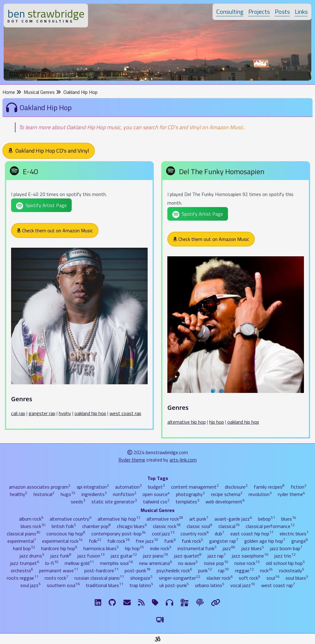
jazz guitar (124, 556)
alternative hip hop (187, 422)
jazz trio (285, 556)
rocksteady (292, 570)
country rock (195, 534)
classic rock (167, 526)
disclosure (236, 487)
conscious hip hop (66, 534)
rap (223, 570)
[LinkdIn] (98, 602)
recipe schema (227, 494)
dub (219, 534)
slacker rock (219, 578)
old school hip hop (285, 563)
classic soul (199, 526)
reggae (244, 570)
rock (266, 570)
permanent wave (59, 570)
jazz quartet (188, 556)
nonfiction (125, 494)
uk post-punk (174, 585)
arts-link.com (183, 460)
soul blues (297, 578)
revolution (260, 494)
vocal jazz (243, 585)
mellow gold (79, 563)
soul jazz (30, 585)
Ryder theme (132, 460)
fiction (299, 487)
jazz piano (156, 556)
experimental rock (62, 541)
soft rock (249, 578)
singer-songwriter (179, 578)
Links (301, 12)
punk (205, 570)
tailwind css (156, 502)
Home (12, 92)
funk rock (192, 541)
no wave (188, 563)
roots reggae (23, 578)
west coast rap (125, 413)
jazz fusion (91, 556)
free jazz (147, 541)
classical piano (24, 534)
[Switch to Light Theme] (160, 620)
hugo (68, 494)
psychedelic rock (174, 570)
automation (128, 487)
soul (273, 578)
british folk (64, 526)
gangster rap (42, 413)
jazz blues (253, 548)
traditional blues (105, 585)
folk (95, 541)
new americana (156, 563)
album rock (31, 519)
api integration (93, 487)
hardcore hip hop (59, 548)
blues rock (33, 526)
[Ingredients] (185, 602)
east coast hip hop (252, 534)
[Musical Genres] (169, 602)
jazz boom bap (286, 548)
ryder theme (291, 494)
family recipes (269, 487)
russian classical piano (99, 578)
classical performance (270, 526)
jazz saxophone (250, 556)
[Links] (216, 602)
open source (156, 494)
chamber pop (96, 526)
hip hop (217, 422)
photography (190, 494)
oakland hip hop (90, 413)
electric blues (294, 534)
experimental (22, 541)
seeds (78, 502)
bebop (267, 519)
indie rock (161, 548)
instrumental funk (197, 548)
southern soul (63, 585)
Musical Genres (42, 92)
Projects (259, 12)
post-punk (138, 570)
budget (156, 487)
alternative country (70, 519)
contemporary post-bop (119, 534)
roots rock (56, 578)
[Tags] (155, 602)
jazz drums (32, 556)
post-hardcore (101, 570)
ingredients (94, 494)
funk (170, 541)
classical (229, 526)
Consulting (230, 12)
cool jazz (163, 534)
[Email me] (127, 602)
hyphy (65, 413)
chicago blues (132, 526)
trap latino (141, 585)
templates (187, 502)
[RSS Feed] (141, 602)
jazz (229, 548)
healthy (19, 494)
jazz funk (61, 556)
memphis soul (116, 563)
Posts (282, 12)
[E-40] (79, 297)
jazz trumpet (25, 563)
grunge (300, 541)
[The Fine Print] (200, 602)
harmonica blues (101, 548)
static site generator (114, 502)
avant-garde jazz (233, 519)
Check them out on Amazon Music (55, 230)
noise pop (216, 563)
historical (44, 494)
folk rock (118, 541)
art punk (199, 519)
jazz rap (217, 556)
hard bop (24, 548)
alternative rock (165, 519)
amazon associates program (40, 487)
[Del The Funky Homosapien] (236, 301)
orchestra (22, 570)
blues (289, 519)
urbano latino (210, 585)
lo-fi (52, 563)
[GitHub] (112, 602)
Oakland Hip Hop (80, 92)
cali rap (18, 413)
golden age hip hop (265, 541)
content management (195, 487)
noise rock (247, 563)
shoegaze (141, 578)
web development (225, 502)
